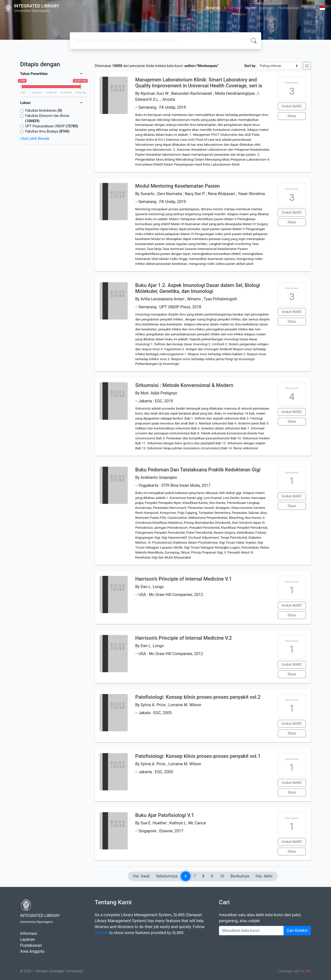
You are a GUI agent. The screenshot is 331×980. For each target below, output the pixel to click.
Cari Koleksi (297, 930)
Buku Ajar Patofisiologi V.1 (165, 815)
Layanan (28, 939)
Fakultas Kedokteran (43, 110)
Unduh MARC (292, 106)
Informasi (233, 8)
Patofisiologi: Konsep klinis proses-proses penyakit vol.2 (198, 697)
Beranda (213, 8)
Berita (250, 8)
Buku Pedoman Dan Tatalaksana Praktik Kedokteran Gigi (198, 470)
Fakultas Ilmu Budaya (47, 131)
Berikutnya (240, 876)
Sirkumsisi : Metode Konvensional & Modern (184, 385)
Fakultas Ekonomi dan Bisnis (47, 118)
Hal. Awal (141, 876)
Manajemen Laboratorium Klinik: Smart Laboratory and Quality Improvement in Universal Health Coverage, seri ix (199, 83)
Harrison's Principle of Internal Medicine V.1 (184, 579)
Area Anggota (32, 951)
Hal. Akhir (264, 876)
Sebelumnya (167, 876)
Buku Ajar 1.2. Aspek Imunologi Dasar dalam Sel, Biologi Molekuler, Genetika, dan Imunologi (198, 288)
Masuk (310, 8)
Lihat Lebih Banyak (35, 139)
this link (102, 933)
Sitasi (292, 116)
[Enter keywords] (251, 931)
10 (222, 876)
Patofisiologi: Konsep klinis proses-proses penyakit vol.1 (198, 756)
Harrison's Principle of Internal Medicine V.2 (184, 638)
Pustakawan (289, 8)
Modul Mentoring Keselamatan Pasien (177, 186)
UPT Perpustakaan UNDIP (52, 126)
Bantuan (267, 8)
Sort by (250, 66)
